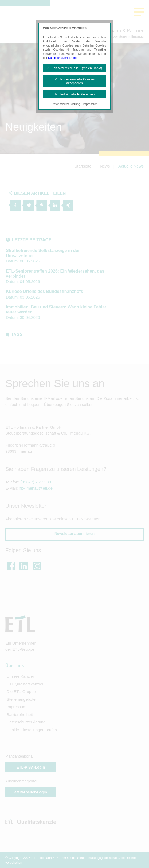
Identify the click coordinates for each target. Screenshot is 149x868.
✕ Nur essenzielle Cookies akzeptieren (75, 81)
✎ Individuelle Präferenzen (75, 94)
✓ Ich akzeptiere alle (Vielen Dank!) (75, 68)
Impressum (90, 104)
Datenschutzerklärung (62, 58)
